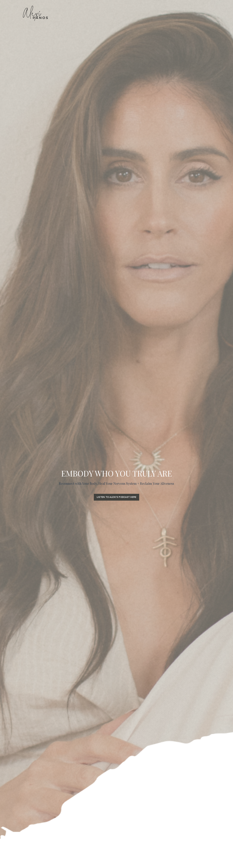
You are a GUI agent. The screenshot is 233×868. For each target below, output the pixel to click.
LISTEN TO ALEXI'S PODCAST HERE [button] (117, 497)
